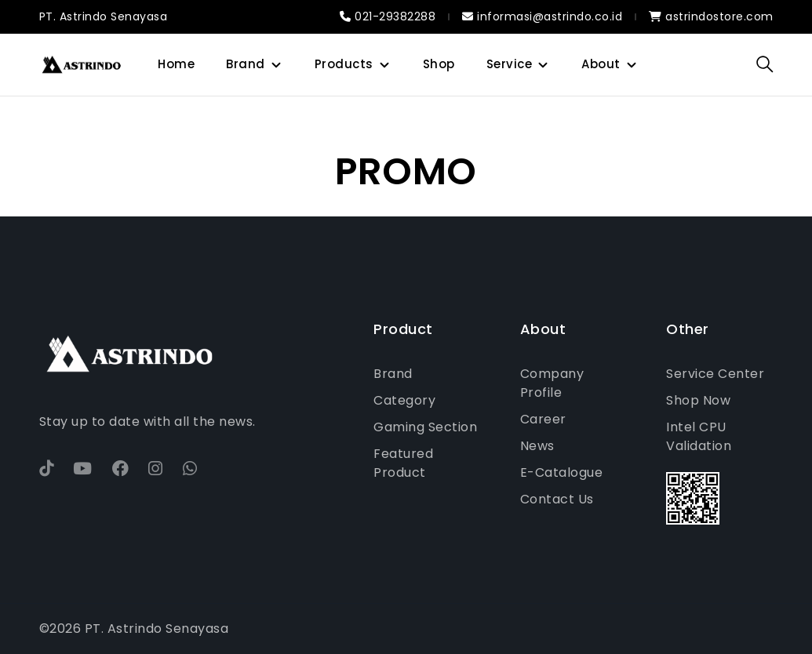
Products (344, 64)
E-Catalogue (562, 472)
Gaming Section (425, 427)
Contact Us (557, 499)
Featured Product (403, 463)
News (537, 446)
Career (543, 419)
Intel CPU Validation (699, 436)
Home (176, 64)
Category (404, 400)
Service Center (715, 374)
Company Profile (552, 383)
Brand (246, 64)
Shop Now (698, 400)
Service (510, 64)
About (601, 64)
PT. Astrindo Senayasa (104, 16)
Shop (439, 64)
